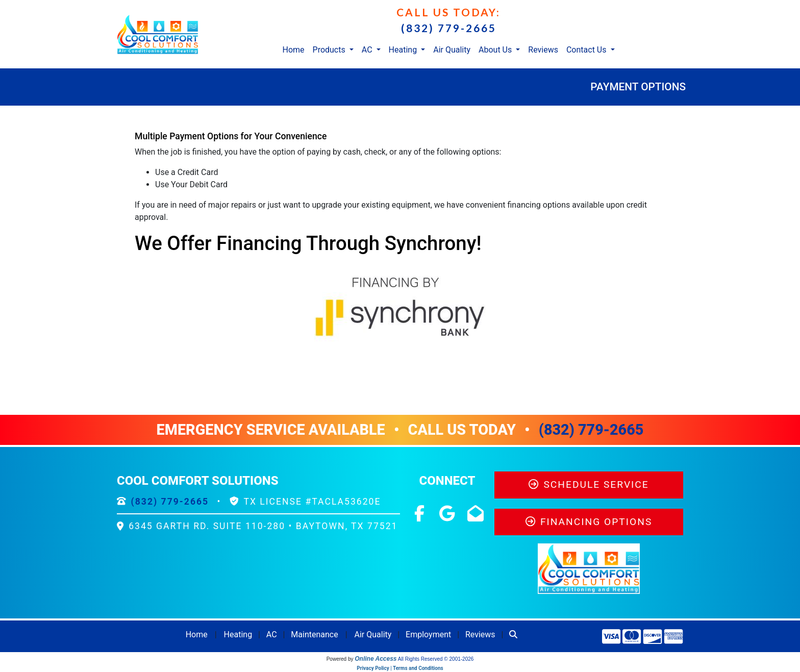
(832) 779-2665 (449, 28)
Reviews (543, 50)
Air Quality (452, 50)
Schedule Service (589, 484)
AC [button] (368, 50)
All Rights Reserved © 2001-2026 (436, 659)
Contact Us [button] (587, 50)
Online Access (376, 659)
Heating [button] (404, 50)
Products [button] (330, 50)
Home (293, 50)
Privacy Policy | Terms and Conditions (400, 668)
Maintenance (314, 634)
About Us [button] (496, 50)
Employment (428, 634)
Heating (238, 634)
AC (272, 634)
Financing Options (589, 522)
